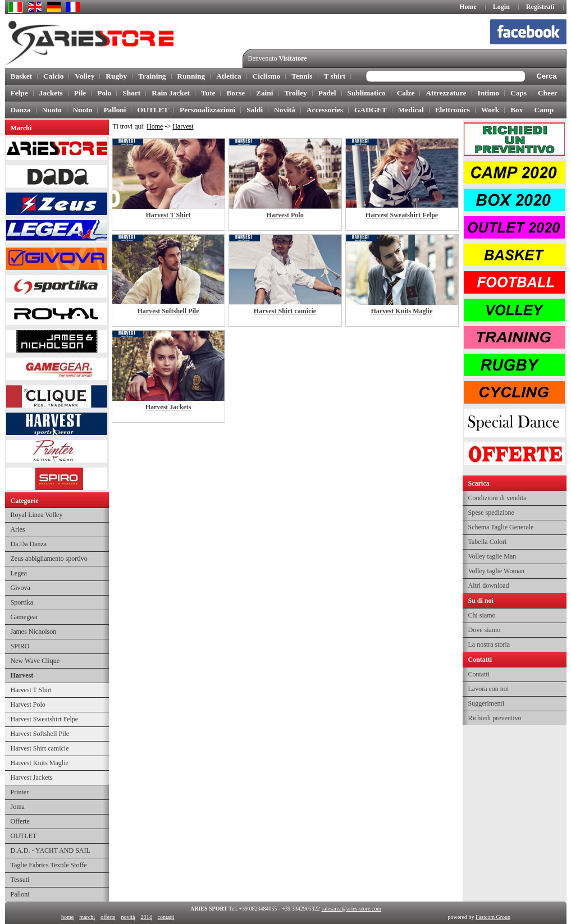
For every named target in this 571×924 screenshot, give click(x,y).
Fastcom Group (493, 917)
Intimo (489, 93)
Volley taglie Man (492, 556)
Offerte (20, 821)
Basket (22, 76)
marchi (87, 917)
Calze (406, 93)
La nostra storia (489, 644)
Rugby (116, 76)
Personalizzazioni (207, 110)
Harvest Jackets (32, 777)
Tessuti (20, 880)
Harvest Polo (28, 705)
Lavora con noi (489, 689)
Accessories (325, 110)
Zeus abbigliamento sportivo (49, 559)
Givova (20, 588)
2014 (146, 917)
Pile (80, 93)
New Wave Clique (35, 661)
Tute (208, 93)
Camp (544, 110)
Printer (20, 792)
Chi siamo (482, 615)
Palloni (115, 110)
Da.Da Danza (29, 544)
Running (191, 76)
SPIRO (20, 646)
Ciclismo (267, 76)
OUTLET (153, 110)
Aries (18, 529)
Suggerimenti (487, 703)
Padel (327, 93)
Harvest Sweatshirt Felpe (45, 719)
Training (152, 76)
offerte (107, 917)
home (67, 917)
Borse (236, 93)
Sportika (22, 602)
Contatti (479, 674)
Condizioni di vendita (497, 498)
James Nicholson (34, 632)
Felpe (19, 93)
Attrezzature (446, 93)
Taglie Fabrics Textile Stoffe (49, 865)
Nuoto (52, 110)
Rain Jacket (171, 93)
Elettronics (453, 110)
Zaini (264, 93)
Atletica (229, 76)
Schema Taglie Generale (501, 527)
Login (501, 7)
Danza (21, 110)
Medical (411, 110)
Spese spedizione (491, 513)
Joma (18, 807)
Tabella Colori (488, 542)
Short (131, 93)
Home (468, 7)
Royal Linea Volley (37, 515)
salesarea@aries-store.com (351, 909)
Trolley (295, 93)
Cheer (548, 93)
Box (517, 110)
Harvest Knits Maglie (40, 763)
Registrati (540, 7)
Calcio (53, 76)
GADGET (371, 110)
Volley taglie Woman (497, 571)
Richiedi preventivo (495, 718)
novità (128, 917)
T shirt (335, 76)
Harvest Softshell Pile (40, 734)
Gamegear (24, 617)
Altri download (489, 585)
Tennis (302, 76)
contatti (166, 917)
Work (490, 110)
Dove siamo (485, 630)
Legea (19, 573)
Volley (84, 76)
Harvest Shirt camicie (40, 748)
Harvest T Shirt (31, 690)
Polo (104, 93)
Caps (519, 93)
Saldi (255, 110)
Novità (285, 110)
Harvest (22, 675)
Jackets (51, 93)
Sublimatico (367, 93)
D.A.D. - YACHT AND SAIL (51, 850)
